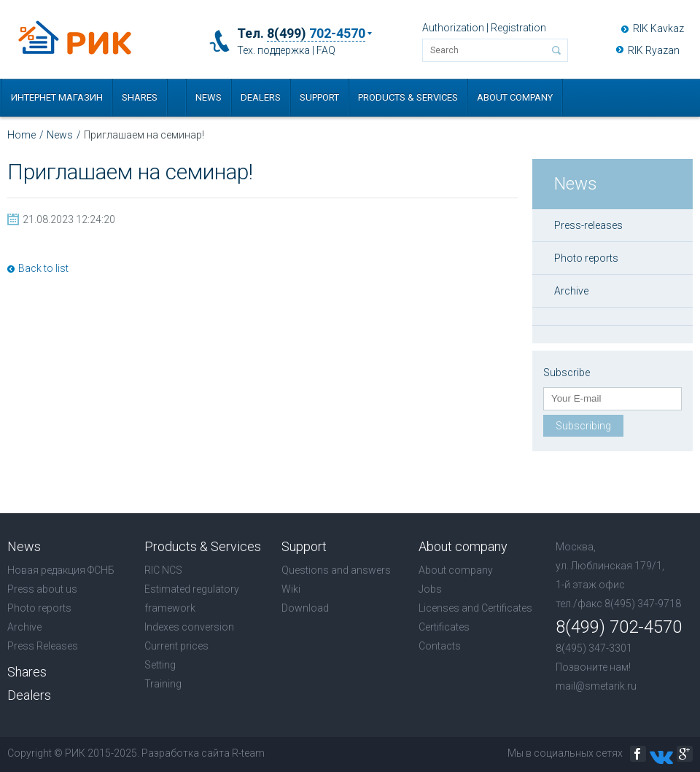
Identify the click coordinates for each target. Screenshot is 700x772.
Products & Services (408, 97)
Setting (160, 665)
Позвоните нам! (593, 667)
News (209, 97)
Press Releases (43, 646)
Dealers (261, 97)
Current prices (176, 646)
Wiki (291, 589)
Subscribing (583, 426)
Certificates (444, 627)
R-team (248, 753)
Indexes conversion (189, 627)
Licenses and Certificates (475, 608)
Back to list (43, 268)
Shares (140, 97)
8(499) (316, 34)
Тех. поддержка (273, 50)
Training (163, 684)
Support (319, 97)
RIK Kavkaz (658, 28)
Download (305, 608)
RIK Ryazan (654, 50)
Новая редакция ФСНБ (61, 570)
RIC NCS (163, 570)
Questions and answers (336, 570)
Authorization (453, 28)
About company (515, 97)
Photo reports (586, 258)
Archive (571, 291)
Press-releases (588, 225)
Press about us (42, 589)
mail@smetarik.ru (596, 686)
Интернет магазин (57, 97)
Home (22, 135)
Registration (518, 28)
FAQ (326, 50)
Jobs (430, 589)
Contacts (440, 646)
